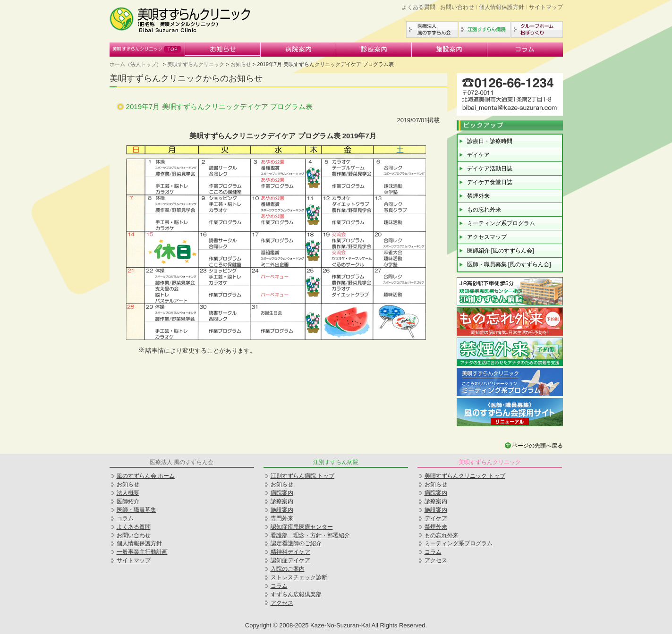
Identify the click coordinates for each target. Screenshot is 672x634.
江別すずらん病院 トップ (302, 476)
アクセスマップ (487, 237)
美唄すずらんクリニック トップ (465, 476)
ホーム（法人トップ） (136, 64)
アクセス (282, 603)
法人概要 (128, 493)
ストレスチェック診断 (299, 577)
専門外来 (282, 518)
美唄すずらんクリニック (147, 50)
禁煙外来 (478, 196)
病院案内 (298, 50)
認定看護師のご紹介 (296, 543)
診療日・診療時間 (490, 141)
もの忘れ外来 (484, 210)
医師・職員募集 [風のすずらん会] (509, 264)
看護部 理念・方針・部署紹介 (310, 535)
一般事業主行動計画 (142, 552)
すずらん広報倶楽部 (296, 594)
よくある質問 (418, 7)
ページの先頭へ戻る (537, 446)
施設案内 (450, 50)
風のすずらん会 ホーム (146, 476)
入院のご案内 (288, 569)
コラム (525, 50)
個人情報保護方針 (502, 7)
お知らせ (223, 50)
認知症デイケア (290, 560)
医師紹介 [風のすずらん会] (501, 251)
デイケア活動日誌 (490, 169)
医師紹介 (128, 501)
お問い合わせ (457, 7)
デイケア (478, 155)
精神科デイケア (290, 552)
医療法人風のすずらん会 (432, 30)
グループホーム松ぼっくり (537, 30)
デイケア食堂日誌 (490, 182)
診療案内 (374, 50)
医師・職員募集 (136, 510)
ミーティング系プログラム (501, 223)
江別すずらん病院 (485, 30)
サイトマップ (546, 7)
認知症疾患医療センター (302, 527)
